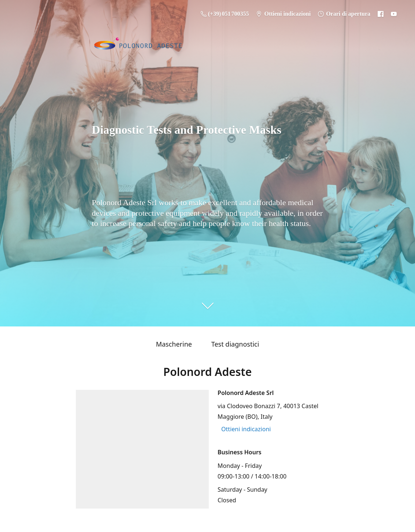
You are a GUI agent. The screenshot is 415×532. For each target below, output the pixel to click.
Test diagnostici (235, 344)
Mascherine (174, 344)
